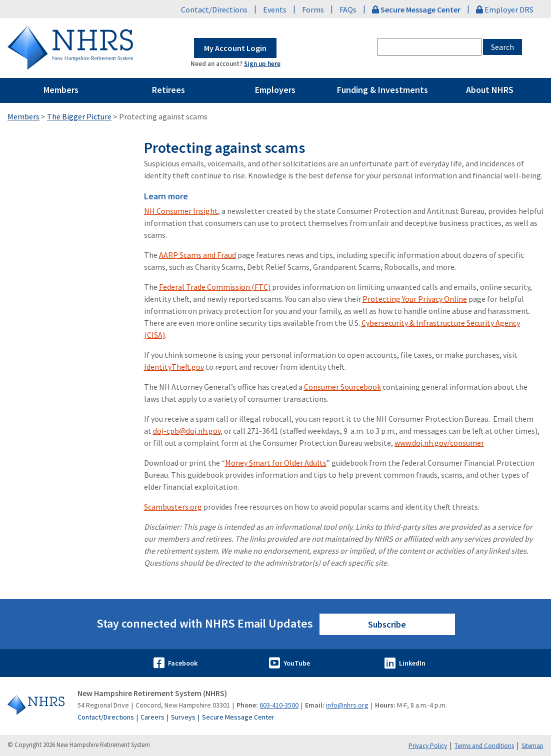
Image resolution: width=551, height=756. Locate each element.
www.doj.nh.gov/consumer (439, 443)
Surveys (183, 717)
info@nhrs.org (347, 705)
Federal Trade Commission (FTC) (215, 287)
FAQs (348, 9)
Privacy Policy (428, 746)
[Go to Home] (37, 705)
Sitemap (532, 746)
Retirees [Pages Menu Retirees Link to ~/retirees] (168, 90)
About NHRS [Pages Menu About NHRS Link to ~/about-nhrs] (490, 90)
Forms (313, 9)
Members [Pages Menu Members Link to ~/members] (61, 90)
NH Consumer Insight (181, 211)
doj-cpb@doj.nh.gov (187, 431)
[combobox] (429, 47)
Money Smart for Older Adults (276, 463)
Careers (152, 717)
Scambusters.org (173, 507)
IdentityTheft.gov (174, 367)
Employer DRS (505, 9)
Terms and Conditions (484, 746)
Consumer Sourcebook (342, 387)
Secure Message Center (238, 717)
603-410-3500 (279, 705)
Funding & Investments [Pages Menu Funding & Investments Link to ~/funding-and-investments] (382, 90)
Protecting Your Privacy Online (415, 299)
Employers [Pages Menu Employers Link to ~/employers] (275, 90)
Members (23, 116)
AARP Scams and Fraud (197, 255)
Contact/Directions (214, 9)
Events (275, 9)
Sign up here (262, 64)
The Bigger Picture (79, 116)
